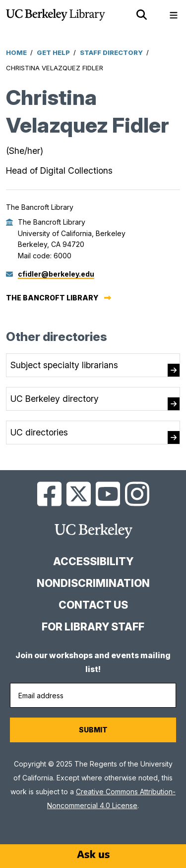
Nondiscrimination (93, 583)
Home (16, 52)
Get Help (53, 52)
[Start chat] (93, 854)
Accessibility (93, 561)
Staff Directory (111, 52)
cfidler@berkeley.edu (56, 274)
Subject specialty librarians (64, 365)
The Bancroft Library (52, 298)
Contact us (93, 605)
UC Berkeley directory (55, 399)
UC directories (39, 432)
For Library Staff (93, 627)
